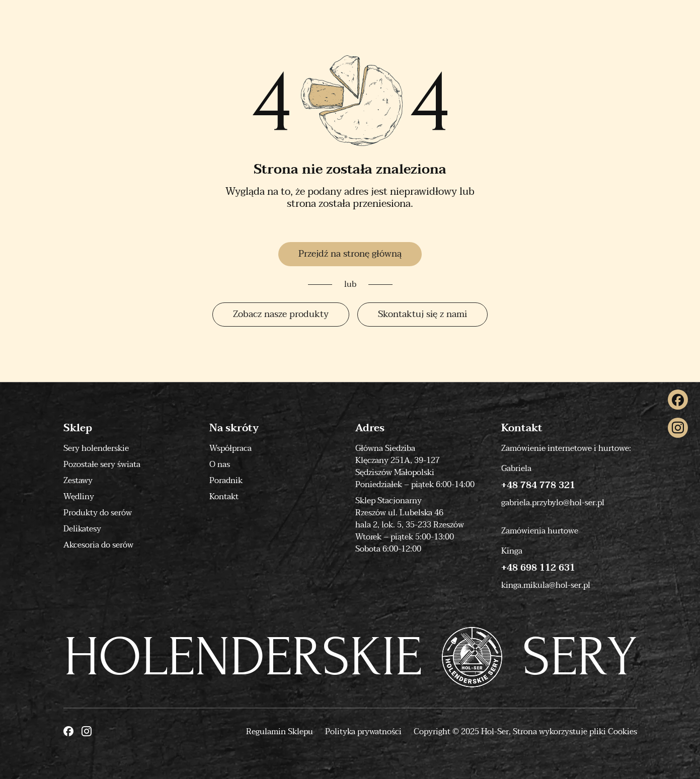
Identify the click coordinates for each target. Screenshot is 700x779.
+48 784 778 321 (538, 486)
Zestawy (78, 481)
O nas (220, 464)
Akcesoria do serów (98, 545)
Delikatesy (82, 529)
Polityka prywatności (363, 732)
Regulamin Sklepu (280, 732)
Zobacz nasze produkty (281, 314)
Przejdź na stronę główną (350, 254)
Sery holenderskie (96, 448)
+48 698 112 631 (538, 568)
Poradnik (226, 481)
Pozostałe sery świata (102, 464)
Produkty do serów (98, 513)
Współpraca (230, 448)
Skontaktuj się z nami (422, 314)
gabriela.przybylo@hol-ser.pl (553, 503)
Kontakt (224, 497)
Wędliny (79, 497)
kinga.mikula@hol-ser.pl (546, 585)
